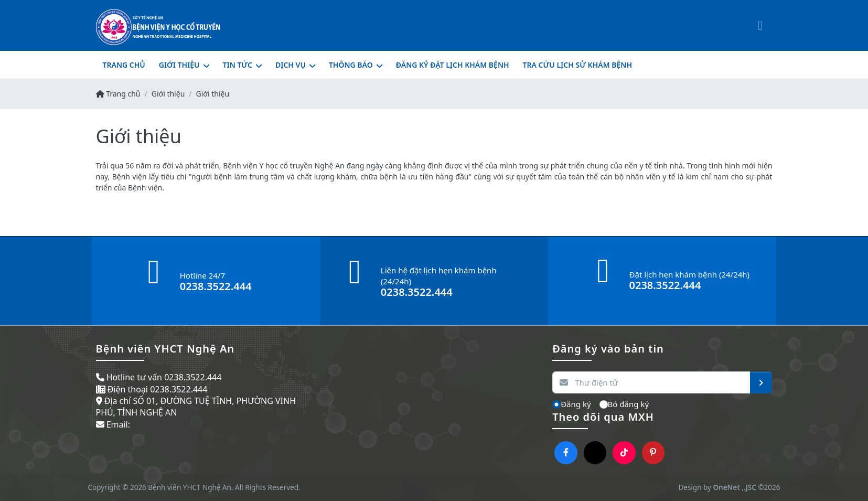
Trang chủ (118, 94)
